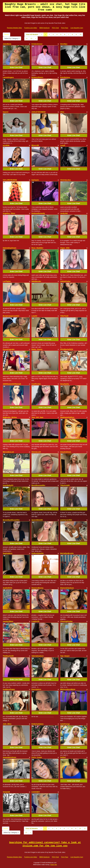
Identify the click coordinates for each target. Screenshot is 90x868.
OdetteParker (65, 281)
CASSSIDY (36, 792)
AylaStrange (65, 724)
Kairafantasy (65, 77)
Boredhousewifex (38, 485)
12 (31, 38)
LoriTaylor (7, 281)
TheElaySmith (8, 656)
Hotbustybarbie (38, 553)
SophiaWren (8, 553)
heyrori (6, 112)
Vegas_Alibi (65, 248)
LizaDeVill (35, 621)
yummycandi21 (66, 520)
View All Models (32, 34)
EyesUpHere (36, 689)
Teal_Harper (65, 656)
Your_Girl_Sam (37, 417)
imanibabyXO (8, 485)
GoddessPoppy (9, 689)
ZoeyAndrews (66, 452)
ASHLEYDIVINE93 (38, 112)
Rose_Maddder (37, 248)
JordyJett (64, 213)
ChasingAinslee (66, 621)
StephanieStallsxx (67, 417)
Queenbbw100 (37, 520)
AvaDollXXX (7, 588)
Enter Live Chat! (16, 67)
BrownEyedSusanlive (11, 520)
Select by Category (12, 38)
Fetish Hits (54, 865)
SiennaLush (36, 452)
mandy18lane (8, 621)
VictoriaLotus (65, 180)
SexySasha (65, 384)
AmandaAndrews (9, 757)
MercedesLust (8, 452)
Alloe (62, 112)
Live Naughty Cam (77, 28)
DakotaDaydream (9, 248)
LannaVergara (8, 77)
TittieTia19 (64, 316)
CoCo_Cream (37, 757)
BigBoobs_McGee (10, 417)
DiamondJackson (67, 588)
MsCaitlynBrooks (67, 553)
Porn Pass (65, 28)
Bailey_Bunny (37, 349)
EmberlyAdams (37, 724)
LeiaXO (34, 316)
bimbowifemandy (38, 213)
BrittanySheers (37, 77)
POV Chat (55, 28)
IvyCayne (35, 180)
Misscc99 (35, 145)
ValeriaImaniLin (38, 656)
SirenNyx (64, 44)
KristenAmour (37, 44)
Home (7, 34)
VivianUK (6, 792)
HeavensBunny (37, 588)
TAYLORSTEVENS (10, 180)
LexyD (63, 145)
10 (81, 34)
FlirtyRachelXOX (67, 349)
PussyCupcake (9, 349)
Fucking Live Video (31, 28)
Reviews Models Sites (14, 28)
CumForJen (36, 384)
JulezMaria (7, 44)
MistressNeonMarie (68, 689)
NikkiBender (36, 281)
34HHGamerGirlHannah (12, 384)
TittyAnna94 (65, 485)
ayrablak (6, 145)
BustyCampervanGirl (11, 316)
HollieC (63, 757)
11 (27, 38)
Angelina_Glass (9, 213)
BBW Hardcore (44, 28)
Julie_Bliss (7, 724)
